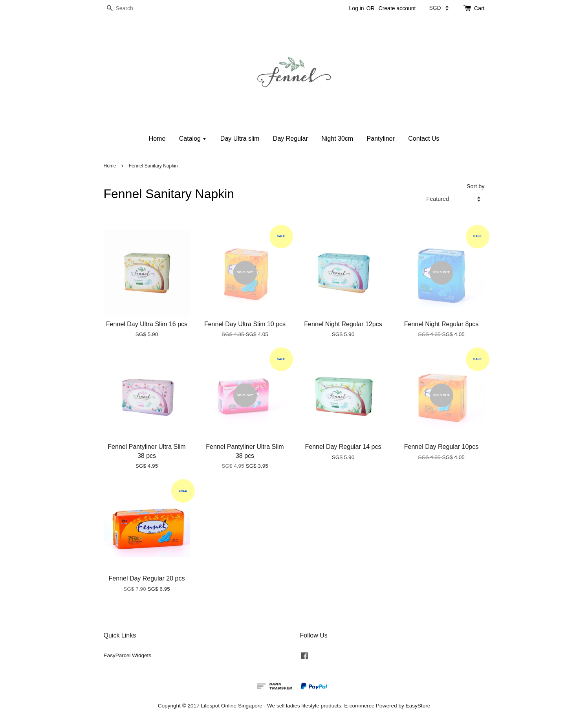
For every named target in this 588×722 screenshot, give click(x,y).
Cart (479, 8)
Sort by (476, 186)
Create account (397, 8)
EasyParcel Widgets (128, 655)
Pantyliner (381, 139)
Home (157, 139)
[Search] (127, 8)
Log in (356, 8)
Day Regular (290, 139)
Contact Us (424, 139)
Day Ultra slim (240, 139)
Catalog (193, 139)
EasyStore (418, 706)
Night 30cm (337, 139)
